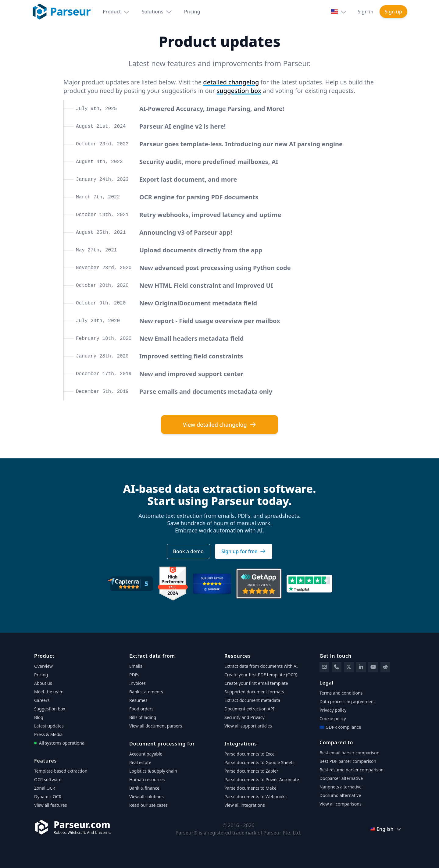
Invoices (137, 683)
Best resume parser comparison (352, 770)
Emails (136, 666)
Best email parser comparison (349, 753)
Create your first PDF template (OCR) (261, 675)
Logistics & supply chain (153, 771)
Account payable (146, 754)
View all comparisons (341, 804)
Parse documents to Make (250, 788)
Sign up (393, 12)
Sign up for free (244, 551)
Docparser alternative (341, 778)
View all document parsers (156, 726)
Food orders (141, 709)
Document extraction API (249, 709)
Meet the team (49, 692)
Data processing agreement (347, 701)
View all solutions (146, 797)
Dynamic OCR (48, 797)
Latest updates (49, 726)
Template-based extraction (61, 771)
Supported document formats (254, 692)
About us (43, 683)
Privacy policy (333, 710)
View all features (50, 805)
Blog (39, 717)
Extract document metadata (252, 700)
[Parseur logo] (61, 12)
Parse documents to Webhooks (255, 797)
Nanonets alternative (341, 787)
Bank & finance (144, 788)
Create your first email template (256, 683)
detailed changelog (231, 82)
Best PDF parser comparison (348, 761)
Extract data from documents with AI (261, 666)
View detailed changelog (220, 425)
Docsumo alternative (340, 795)
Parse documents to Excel (250, 754)
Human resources (147, 779)
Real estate (140, 762)
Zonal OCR (45, 788)
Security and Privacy (244, 717)
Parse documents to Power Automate (262, 779)
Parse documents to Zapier (251, 771)
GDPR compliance (340, 727)
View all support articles (248, 726)
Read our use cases (148, 805)
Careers (42, 700)
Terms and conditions (341, 693)
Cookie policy (333, 719)
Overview (43, 666)
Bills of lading (143, 717)
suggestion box (239, 91)
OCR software (48, 779)
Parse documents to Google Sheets (259, 762)
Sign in (366, 12)
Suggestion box (50, 709)
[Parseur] (73, 827)
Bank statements (146, 692)
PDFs (134, 675)
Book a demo (188, 551)
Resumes (138, 700)
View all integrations (245, 805)
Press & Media (48, 734)
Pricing (192, 12)
